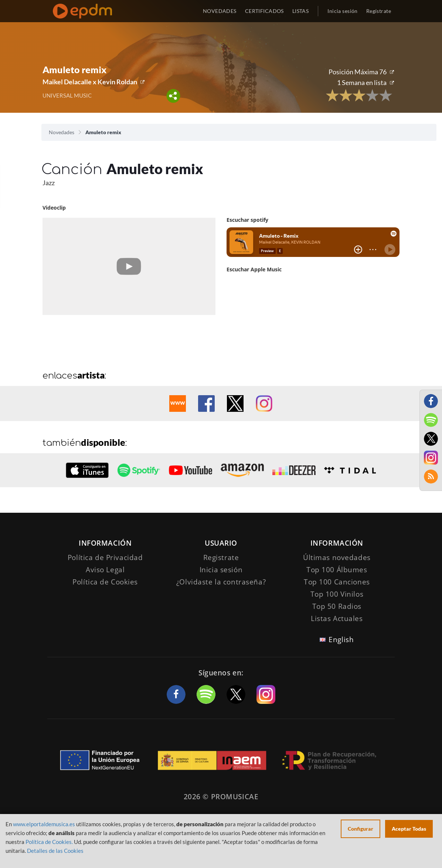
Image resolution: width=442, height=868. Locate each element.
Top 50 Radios (337, 606)
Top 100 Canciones (337, 582)
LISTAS (301, 11)
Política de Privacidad (105, 557)
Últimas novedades (337, 557)
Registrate (221, 557)
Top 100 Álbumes (337, 570)
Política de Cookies (105, 582)
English (341, 640)
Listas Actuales (337, 618)
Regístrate (379, 11)
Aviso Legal (105, 570)
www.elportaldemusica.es (44, 824)
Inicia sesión (342, 11)
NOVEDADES (220, 11)
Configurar (361, 829)
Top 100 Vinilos (337, 594)
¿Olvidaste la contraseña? (221, 582)
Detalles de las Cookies (55, 851)
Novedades (62, 132)
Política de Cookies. (49, 842)
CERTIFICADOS (264, 11)
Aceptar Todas (409, 829)
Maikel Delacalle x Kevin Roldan (90, 82)
